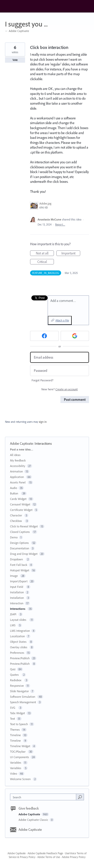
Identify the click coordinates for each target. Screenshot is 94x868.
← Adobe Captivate (17, 31)
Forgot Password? (42, 380)
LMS (13, 625)
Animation (16, 471)
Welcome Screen (21, 779)
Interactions (43, 443)
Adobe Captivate (22, 443)
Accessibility (18, 466)
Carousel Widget (20, 504)
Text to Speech (19, 724)
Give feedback (29, 808)
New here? (60, 389)
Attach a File (62, 320)
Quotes (15, 675)
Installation (17, 592)
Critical (46, 262)
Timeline (15, 735)
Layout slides (19, 620)
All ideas (15, 455)
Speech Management (23, 702)
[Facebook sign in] (44, 336)
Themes (15, 730)
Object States (19, 642)
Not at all (45, 253)
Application (17, 477)
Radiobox (16, 680)
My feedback (18, 460)
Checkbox (17, 521)
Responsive (17, 686)
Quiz (13, 669)
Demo (14, 537)
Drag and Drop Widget (24, 554)
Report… (60, 224)
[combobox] (44, 797)
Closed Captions (20, 532)
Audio (14, 488)
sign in (43, 422)
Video (14, 773)
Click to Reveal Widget (24, 526)
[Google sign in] (75, 336)
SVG (13, 708)
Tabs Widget (18, 713)
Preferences (17, 653)
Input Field (17, 587)
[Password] (60, 370)
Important (71, 253)
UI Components (20, 757)
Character (16, 515)
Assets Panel (18, 482)
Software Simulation (23, 697)
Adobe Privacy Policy (74, 857)
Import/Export (19, 581)
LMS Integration (20, 631)
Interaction (17, 603)
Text (13, 719)
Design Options (20, 543)
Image (14, 576)
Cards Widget (18, 499)
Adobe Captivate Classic (34, 820)
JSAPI (14, 614)
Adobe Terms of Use (49, 857)
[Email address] (60, 357)
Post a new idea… (22, 449)
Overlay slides (19, 647)
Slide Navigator (19, 691)
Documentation (20, 548)
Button (15, 493)
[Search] (80, 797)
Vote (15, 60)
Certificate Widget (21, 510)
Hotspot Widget (20, 570)
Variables (16, 762)
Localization (17, 636)
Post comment (75, 400)
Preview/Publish (20, 658)
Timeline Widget (20, 746)
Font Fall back (19, 565)
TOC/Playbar (18, 752)
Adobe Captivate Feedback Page (45, 853)
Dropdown (17, 559)
